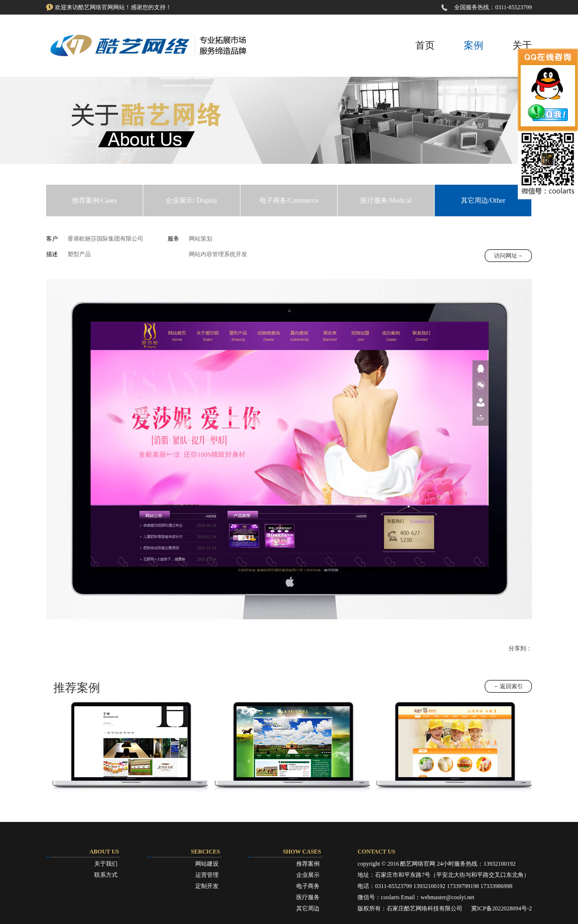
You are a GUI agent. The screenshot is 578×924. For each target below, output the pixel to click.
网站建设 (207, 864)
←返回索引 (509, 686)
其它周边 (308, 908)
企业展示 (308, 875)
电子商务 (308, 886)
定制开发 (207, 886)
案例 (474, 45)
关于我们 (106, 864)
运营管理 (207, 875)
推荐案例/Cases (94, 200)
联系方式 (106, 875)
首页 (425, 45)
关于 (522, 45)
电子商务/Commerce (289, 200)
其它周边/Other (483, 200)
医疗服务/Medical (386, 200)
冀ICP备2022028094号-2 (501, 908)
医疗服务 (308, 897)
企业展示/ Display (192, 200)
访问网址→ (509, 256)
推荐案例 (308, 864)
